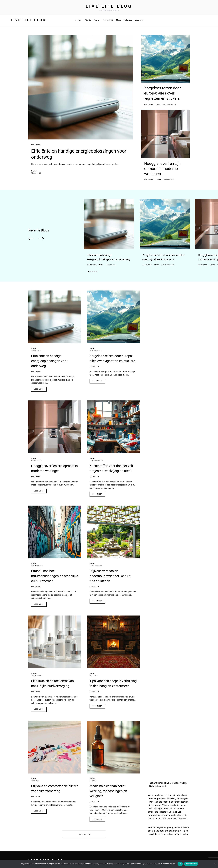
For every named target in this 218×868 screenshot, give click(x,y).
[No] (215, 864)
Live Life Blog (109, 6)
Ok (180, 864)
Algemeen (36, 145)
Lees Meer (39, 384)
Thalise (34, 173)
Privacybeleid (191, 864)
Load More (82, 829)
